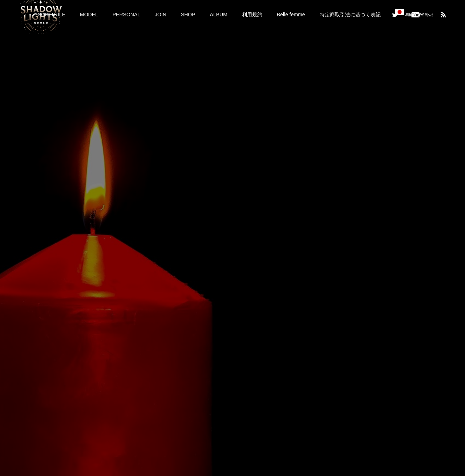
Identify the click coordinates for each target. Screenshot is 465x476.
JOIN (161, 15)
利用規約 (252, 15)
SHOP (188, 15)
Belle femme (291, 15)
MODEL (89, 15)
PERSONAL (126, 15)
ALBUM (219, 15)
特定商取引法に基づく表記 (350, 15)
